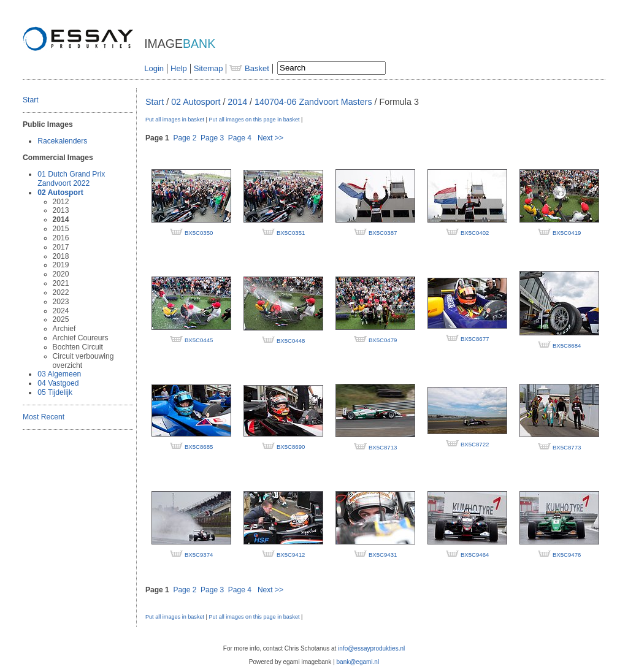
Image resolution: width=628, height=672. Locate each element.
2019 (61, 265)
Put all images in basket (175, 120)
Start (31, 100)
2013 (61, 210)
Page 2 (185, 138)
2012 (61, 202)
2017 (61, 247)
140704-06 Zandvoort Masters (313, 102)
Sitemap (209, 68)
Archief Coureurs (81, 338)
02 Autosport (60, 193)
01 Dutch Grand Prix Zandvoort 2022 (71, 179)
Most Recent (44, 417)
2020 (61, 274)
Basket (249, 68)
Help (179, 68)
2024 (61, 311)
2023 (61, 302)
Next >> (270, 138)
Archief (64, 329)
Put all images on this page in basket (254, 120)
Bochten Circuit (78, 347)
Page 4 (240, 138)
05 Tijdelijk (55, 392)
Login (154, 68)
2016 (61, 238)
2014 (61, 220)
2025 (61, 319)
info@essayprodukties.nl (371, 648)
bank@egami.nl (358, 662)
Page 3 (212, 138)
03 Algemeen (59, 374)
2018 (61, 256)
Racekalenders (62, 141)
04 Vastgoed (58, 383)
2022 (61, 292)
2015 (61, 229)
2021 (61, 283)
